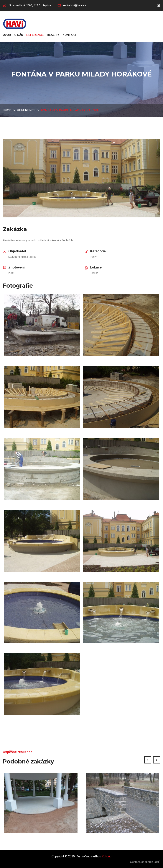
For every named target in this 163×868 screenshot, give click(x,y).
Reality (53, 35)
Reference (35, 35)
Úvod (7, 35)
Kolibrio (107, 856)
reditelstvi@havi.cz (72, 5)
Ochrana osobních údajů (145, 862)
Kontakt (70, 35)
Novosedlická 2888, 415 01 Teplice (27, 5)
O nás (19, 35)
